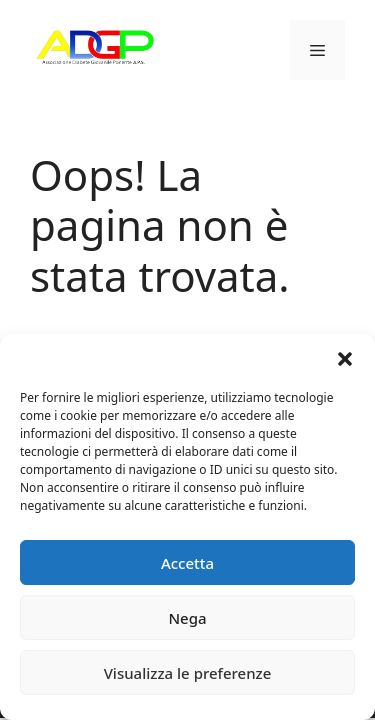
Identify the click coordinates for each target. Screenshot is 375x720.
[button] (345, 359)
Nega (187, 618)
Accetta (187, 563)
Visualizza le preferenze (188, 673)
